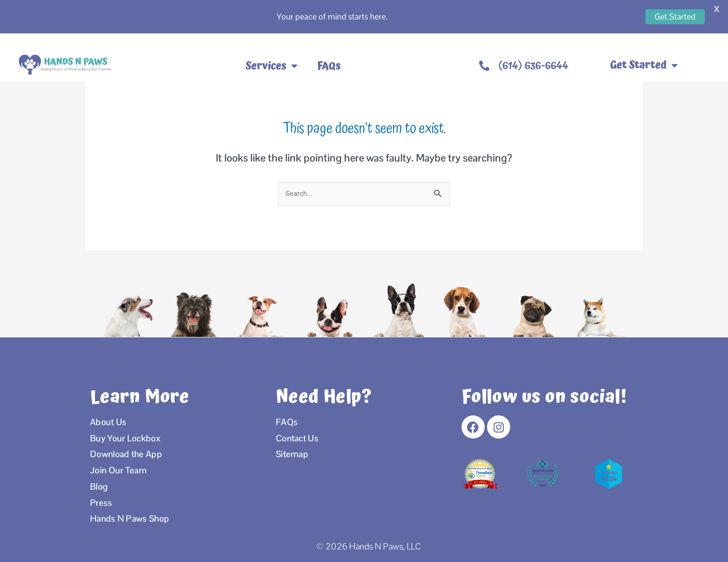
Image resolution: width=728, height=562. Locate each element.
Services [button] (272, 66)
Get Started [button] (644, 65)
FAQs (329, 66)
